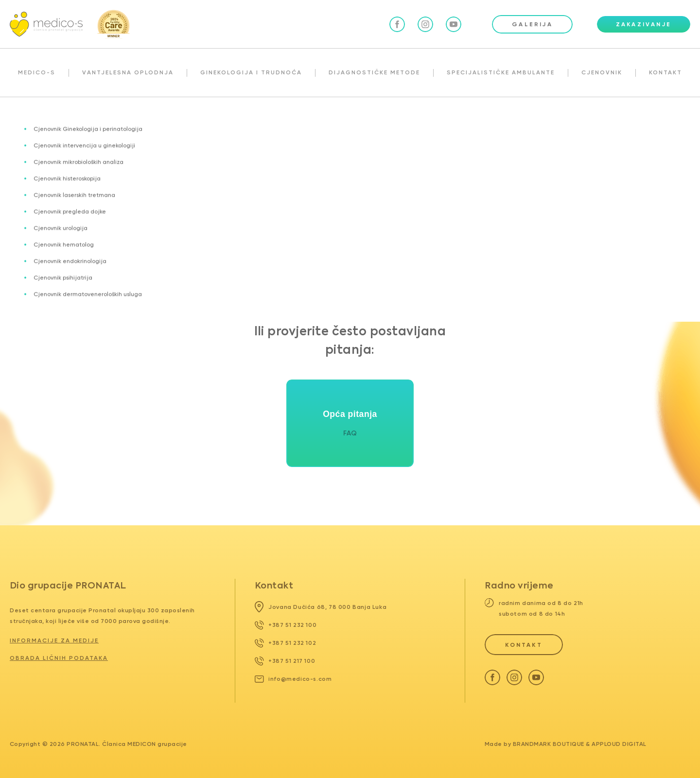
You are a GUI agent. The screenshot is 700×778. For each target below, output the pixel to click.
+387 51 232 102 (286, 643)
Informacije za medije (54, 640)
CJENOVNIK (602, 72)
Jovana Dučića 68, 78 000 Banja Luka (321, 607)
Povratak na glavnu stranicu (350, 259)
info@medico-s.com (293, 679)
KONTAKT (665, 72)
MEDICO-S (37, 72)
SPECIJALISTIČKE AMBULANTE (501, 72)
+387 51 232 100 (286, 625)
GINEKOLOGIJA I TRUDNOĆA (251, 72)
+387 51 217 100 (285, 661)
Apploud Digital (619, 744)
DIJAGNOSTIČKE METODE (374, 72)
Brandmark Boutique (549, 744)
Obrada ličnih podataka (59, 658)
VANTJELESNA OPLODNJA (128, 72)
